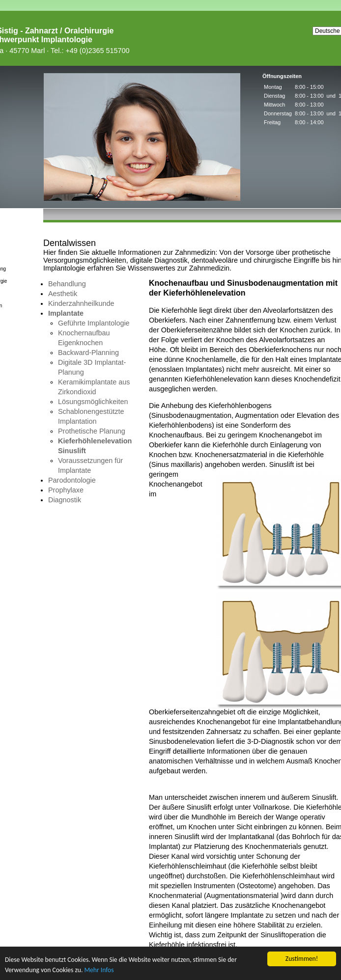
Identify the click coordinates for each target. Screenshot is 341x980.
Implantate (66, 313)
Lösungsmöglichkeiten (93, 402)
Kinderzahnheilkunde (81, 303)
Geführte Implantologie (94, 323)
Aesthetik (63, 294)
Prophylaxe (66, 490)
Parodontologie (72, 480)
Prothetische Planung (92, 431)
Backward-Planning (88, 353)
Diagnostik (65, 500)
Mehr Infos (99, 970)
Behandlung (67, 284)
